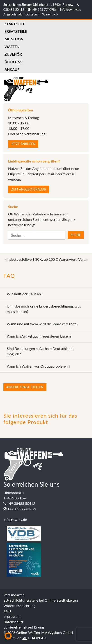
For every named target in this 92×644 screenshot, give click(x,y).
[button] (8, 636)
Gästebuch (33, 14)
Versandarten (14, 595)
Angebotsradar (14, 14)
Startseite (15, 24)
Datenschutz (13, 622)
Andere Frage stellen (25, 387)
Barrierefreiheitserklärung (24, 627)
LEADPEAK (34, 638)
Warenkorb (50, 14)
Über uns (13, 62)
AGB (7, 611)
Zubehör (13, 54)
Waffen (12, 47)
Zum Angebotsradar (29, 189)
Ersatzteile (16, 31)
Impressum (12, 616)
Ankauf (12, 69)
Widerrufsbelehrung (19, 606)
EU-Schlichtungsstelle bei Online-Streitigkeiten (41, 600)
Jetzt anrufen (23, 144)
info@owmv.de (71, 10)
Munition (14, 39)
